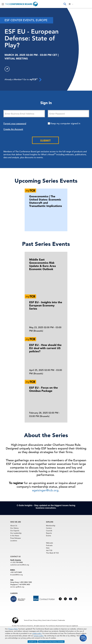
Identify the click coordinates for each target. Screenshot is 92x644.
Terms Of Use (28, 620)
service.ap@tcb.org (17, 587)
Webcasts (49, 543)
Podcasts (49, 545)
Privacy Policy (13, 629)
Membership (51, 526)
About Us (14, 526)
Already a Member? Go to (23, 79)
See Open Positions (22, 600)
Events (49, 536)
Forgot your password (15, 123)
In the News (15, 536)
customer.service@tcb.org (20, 565)
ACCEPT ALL (33, 642)
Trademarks (61, 620)
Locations (14, 541)
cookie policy (37, 633)
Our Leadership (16, 533)
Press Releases (16, 538)
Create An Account (13, 129)
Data (48, 548)
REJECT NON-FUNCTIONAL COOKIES (51, 642)
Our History (14, 528)
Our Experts (15, 531)
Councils (49, 531)
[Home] (22, 4)
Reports (49, 533)
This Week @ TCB (52, 553)
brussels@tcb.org (16, 575)
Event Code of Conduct (50, 620)
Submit (45, 141)
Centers (49, 528)
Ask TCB (49, 550)
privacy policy (39, 636)
